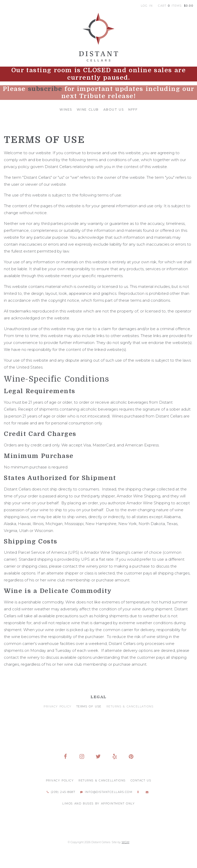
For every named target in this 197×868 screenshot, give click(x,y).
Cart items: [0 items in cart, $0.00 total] (176, 6)
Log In (147, 6)
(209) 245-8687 (61, 792)
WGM (125, 842)
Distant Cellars (98, 37)
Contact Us (141, 781)
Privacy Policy (58, 707)
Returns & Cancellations (130, 707)
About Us (114, 109)
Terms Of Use (89, 707)
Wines (66, 109)
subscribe (45, 89)
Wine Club (88, 109)
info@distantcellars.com (106, 792)
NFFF (133, 109)
